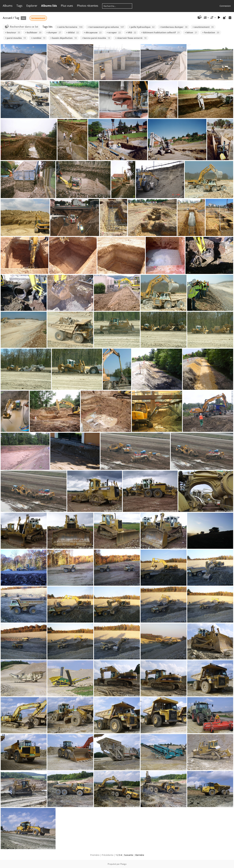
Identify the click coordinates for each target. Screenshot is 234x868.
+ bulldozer (33, 32)
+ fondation (211, 32)
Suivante (129, 855)
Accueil (7, 18)
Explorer (32, 6)
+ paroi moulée (15, 38)
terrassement (38, 18)
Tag (17, 18)
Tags (19, 6)
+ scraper (114, 32)
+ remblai (38, 38)
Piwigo (123, 864)
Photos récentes (88, 6)
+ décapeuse (93, 32)
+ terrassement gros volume (106, 27)
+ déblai (72, 32)
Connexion (225, 6)
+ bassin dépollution (64, 38)
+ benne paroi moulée (96, 38)
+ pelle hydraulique (142, 27)
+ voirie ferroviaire (70, 27)
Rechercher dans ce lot (24, 27)
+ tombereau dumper (173, 27)
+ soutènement (203, 27)
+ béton (191, 32)
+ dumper (54, 32)
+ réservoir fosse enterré (131, 38)
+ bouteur (13, 32)
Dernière (140, 855)
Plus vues (67, 6)
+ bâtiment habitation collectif (160, 32)
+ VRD (131, 32)
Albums (8, 6)
